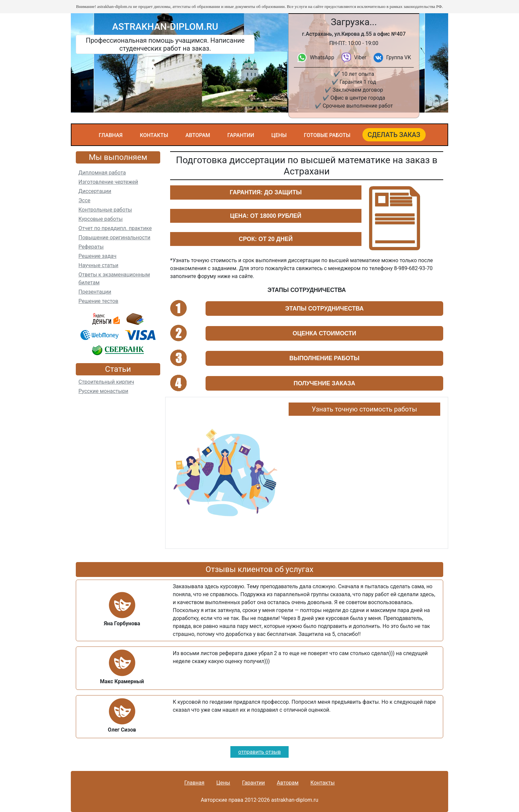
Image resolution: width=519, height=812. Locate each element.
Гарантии (241, 135)
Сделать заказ (394, 135)
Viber (360, 57)
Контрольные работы (105, 210)
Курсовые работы (101, 219)
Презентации (95, 292)
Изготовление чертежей (108, 182)
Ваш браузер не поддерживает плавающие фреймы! (364, 480)
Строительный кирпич (106, 382)
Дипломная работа (102, 173)
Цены (279, 135)
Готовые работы (327, 135)
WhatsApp (322, 57)
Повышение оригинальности (114, 238)
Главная (111, 135)
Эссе (84, 200)
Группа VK (399, 57)
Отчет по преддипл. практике (115, 228)
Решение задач (97, 256)
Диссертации (95, 191)
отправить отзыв (260, 752)
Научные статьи (98, 265)
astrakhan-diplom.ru (165, 27)
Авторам (198, 135)
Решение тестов (98, 301)
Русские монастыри (103, 391)
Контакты (154, 135)
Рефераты (91, 247)
